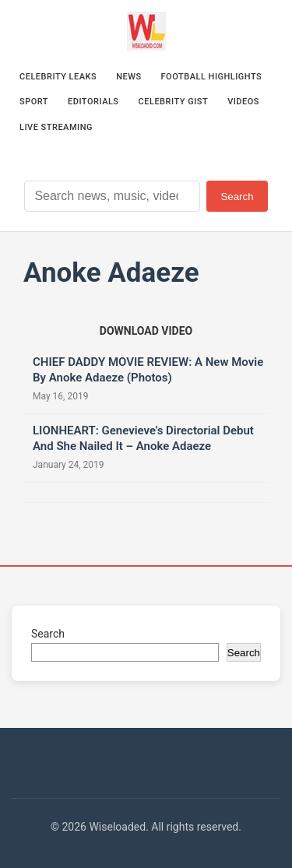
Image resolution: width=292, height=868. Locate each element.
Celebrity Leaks (58, 77)
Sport (34, 102)
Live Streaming (56, 127)
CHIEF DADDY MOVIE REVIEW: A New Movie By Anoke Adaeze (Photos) (148, 370)
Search (237, 197)
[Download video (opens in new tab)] (146, 331)
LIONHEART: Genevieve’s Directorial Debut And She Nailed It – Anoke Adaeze (143, 438)
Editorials (93, 102)
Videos (243, 102)
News (128, 77)
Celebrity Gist (174, 102)
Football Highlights (212, 77)
